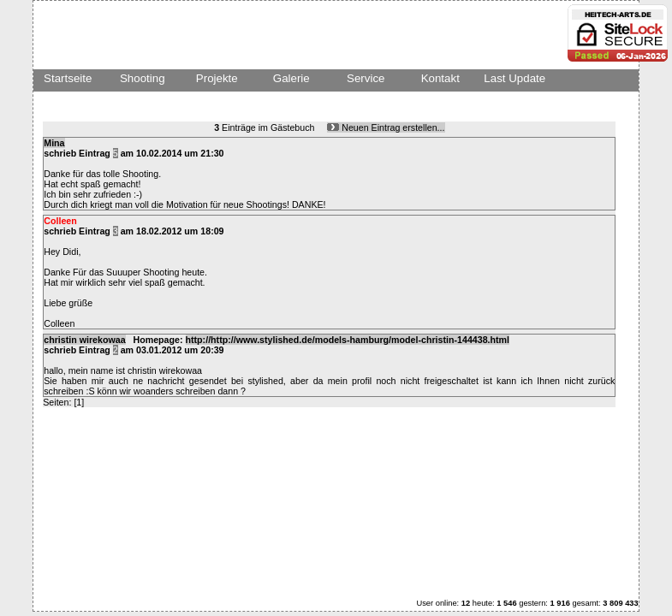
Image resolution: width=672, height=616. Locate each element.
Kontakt (440, 78)
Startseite (68, 78)
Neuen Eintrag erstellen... (386, 127)
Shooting (143, 78)
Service (366, 78)
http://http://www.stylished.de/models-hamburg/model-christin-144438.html (348, 340)
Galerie (291, 78)
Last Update (514, 78)
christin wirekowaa (84, 340)
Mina (54, 143)
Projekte (217, 78)
